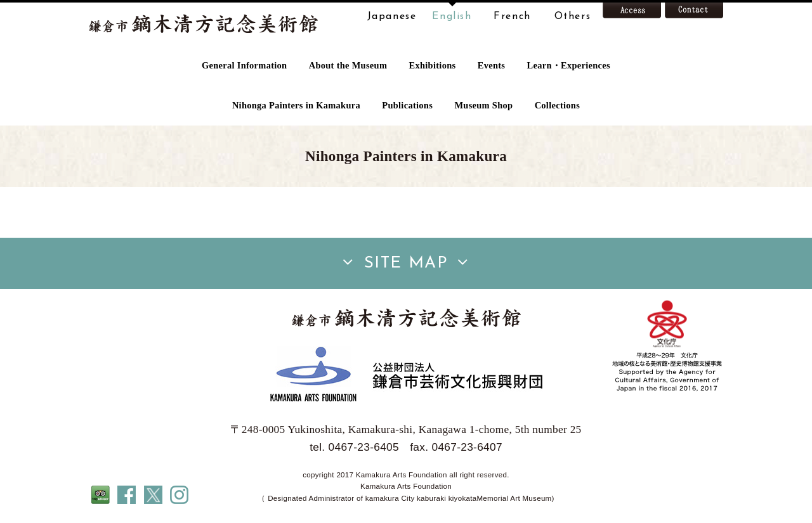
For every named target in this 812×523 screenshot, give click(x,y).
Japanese (392, 16)
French (512, 16)
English (452, 16)
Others (573, 16)
